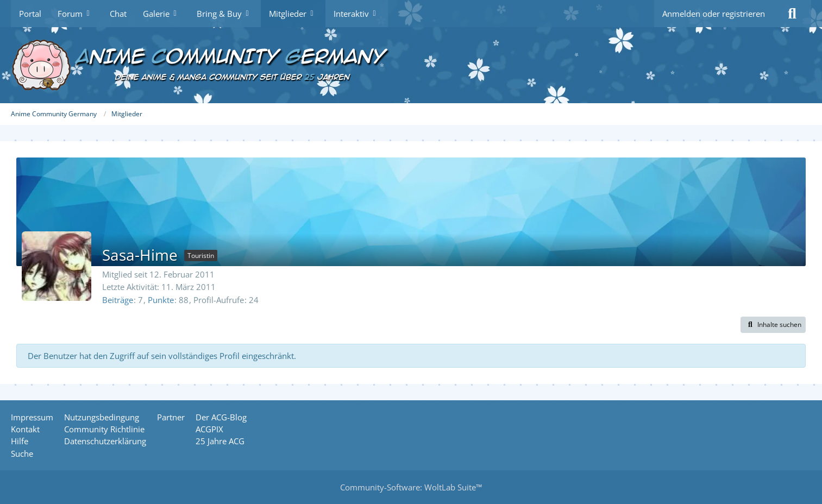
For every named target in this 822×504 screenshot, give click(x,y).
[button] (773, 325)
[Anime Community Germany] (411, 65)
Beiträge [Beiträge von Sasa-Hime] (118, 300)
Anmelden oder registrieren (714, 14)
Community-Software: (411, 487)
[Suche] (792, 14)
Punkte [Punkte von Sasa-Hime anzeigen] (161, 300)
